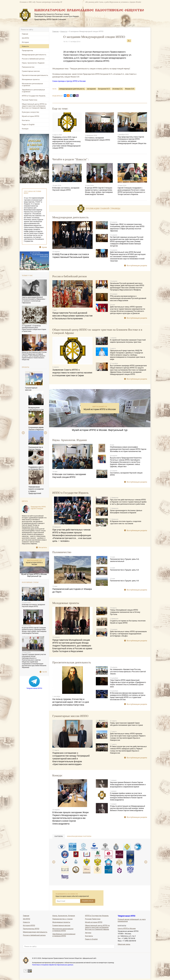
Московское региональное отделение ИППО (63, 930)
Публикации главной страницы (103, 209)
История (25, 42)
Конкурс (25, 129)
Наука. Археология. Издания (33, 63)
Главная (25, 34)
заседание (91, 89)
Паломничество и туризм (62, 919)
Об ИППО (25, 38)
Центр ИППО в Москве (127, 928)
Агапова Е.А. (118, 89)
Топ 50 (45, 672)
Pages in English (28, 124)
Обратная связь (124, 944)
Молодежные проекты (31, 79)
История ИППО (29, 925)
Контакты (26, 120)
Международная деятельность (34, 55)
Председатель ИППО (31, 929)
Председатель (27, 50)
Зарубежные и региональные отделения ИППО (64, 935)
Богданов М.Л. (104, 89)
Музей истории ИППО (30, 116)
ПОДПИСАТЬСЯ (88, 901)
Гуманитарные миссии (31, 71)
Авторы (88, 932)
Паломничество (28, 67)
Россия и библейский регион (33, 59)
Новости (25, 46)
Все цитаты (43, 547)
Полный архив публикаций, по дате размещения (132, 920)
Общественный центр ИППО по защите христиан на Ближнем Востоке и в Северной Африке (34, 106)
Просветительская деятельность (35, 75)
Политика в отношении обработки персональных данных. (53, 965)
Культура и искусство (30, 112)
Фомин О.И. (130, 89)
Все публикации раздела (137, 265)
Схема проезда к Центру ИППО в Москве (69, 81)
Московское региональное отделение (32, 84)
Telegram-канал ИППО (34, 688)
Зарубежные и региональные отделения (33, 91)
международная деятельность (72, 89)
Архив (44, 247)
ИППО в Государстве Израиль (34, 96)
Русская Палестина (30, 100)
